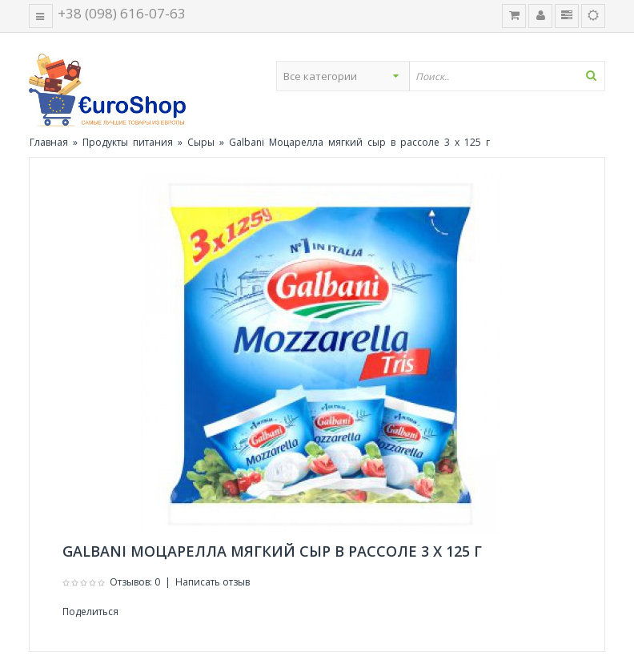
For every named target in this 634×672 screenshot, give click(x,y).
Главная (49, 142)
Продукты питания (128, 142)
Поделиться (90, 612)
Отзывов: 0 (135, 582)
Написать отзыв (213, 582)
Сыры (201, 142)
